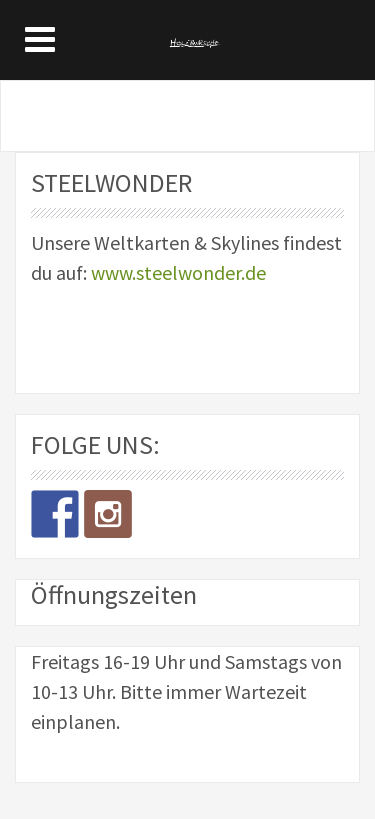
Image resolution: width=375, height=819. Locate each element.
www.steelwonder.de (178, 272)
